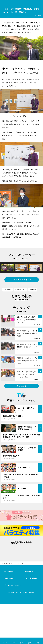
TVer (35, 234)
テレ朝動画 (29, 571)
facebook (22, 550)
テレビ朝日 (8, 571)
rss (31, 550)
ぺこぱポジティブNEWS (22, 223)
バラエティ (7, 290)
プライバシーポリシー (13, 585)
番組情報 (33, 290)
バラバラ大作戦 (21, 290)
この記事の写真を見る (21, 280)
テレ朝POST (21, 3)
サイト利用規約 (31, 578)
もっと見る (21, 386)
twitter (12, 550)
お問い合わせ (9, 578)
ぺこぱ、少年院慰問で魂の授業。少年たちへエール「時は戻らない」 (24, 563)
